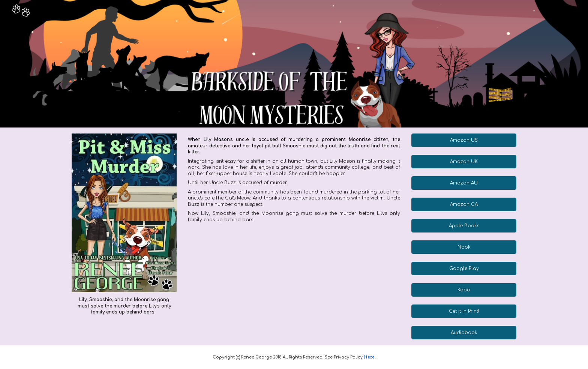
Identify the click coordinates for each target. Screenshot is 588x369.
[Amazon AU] (464, 183)
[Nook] (464, 247)
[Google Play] (464, 268)
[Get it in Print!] (464, 311)
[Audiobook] (464, 333)
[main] (124, 306)
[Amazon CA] (464, 204)
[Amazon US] (464, 140)
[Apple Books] (464, 226)
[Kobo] (464, 290)
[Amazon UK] (464, 162)
